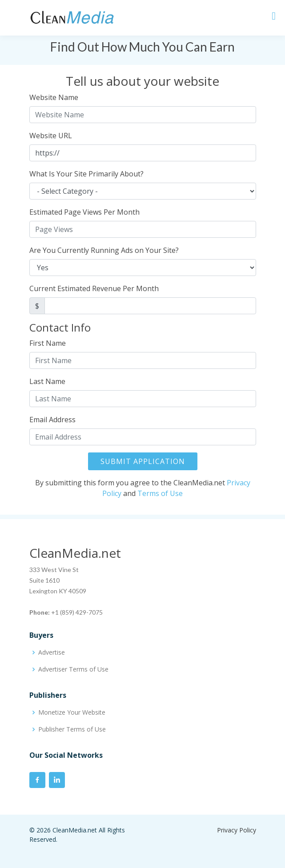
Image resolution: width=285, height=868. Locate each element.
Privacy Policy (237, 830)
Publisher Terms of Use (72, 729)
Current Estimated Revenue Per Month (94, 288)
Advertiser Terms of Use (73, 669)
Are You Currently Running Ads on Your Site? (104, 250)
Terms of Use (160, 493)
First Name (48, 343)
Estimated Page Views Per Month (84, 212)
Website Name (54, 97)
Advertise (52, 652)
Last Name (47, 381)
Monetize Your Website (72, 712)
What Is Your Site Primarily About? (86, 174)
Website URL (51, 136)
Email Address (52, 420)
